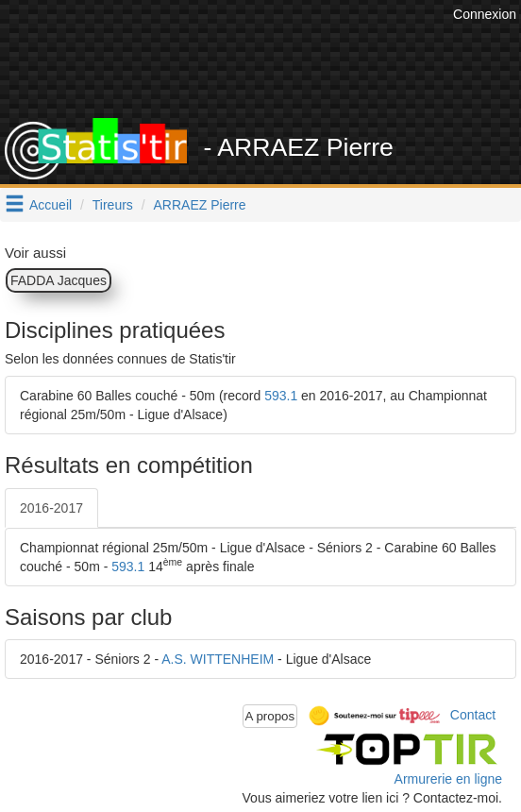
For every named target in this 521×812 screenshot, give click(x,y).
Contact (473, 715)
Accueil (50, 205)
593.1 (281, 396)
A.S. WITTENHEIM (218, 659)
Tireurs (113, 205)
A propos (270, 716)
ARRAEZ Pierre (200, 205)
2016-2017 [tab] (51, 508)
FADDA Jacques (59, 280)
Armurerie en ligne (448, 779)
